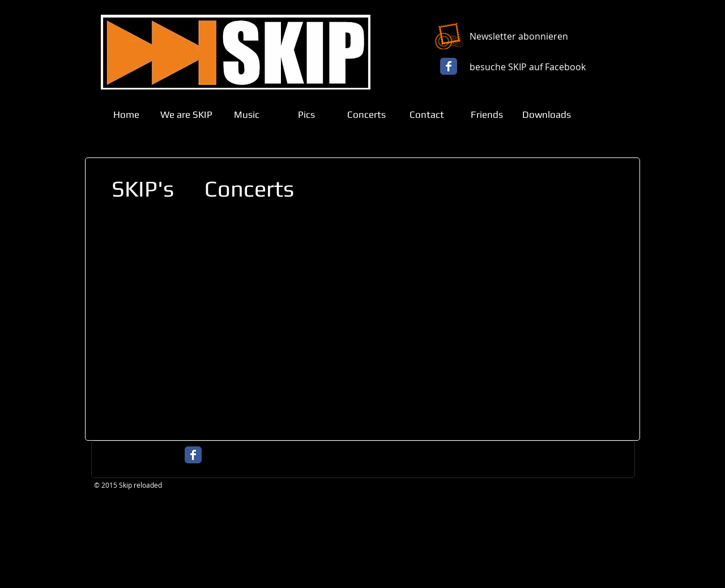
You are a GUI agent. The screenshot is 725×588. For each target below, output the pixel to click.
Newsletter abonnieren (519, 36)
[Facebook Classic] (449, 66)
